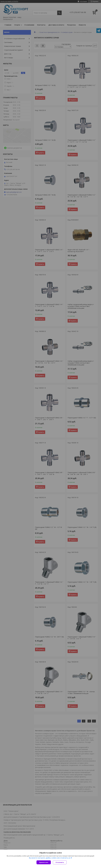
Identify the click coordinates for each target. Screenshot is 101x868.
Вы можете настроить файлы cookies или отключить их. (50, 858)
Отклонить (60, 862)
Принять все (44, 862)
